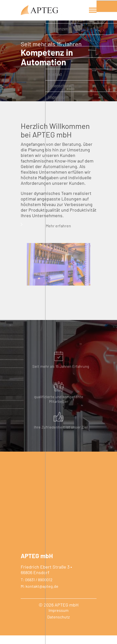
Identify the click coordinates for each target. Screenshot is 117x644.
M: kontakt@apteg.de (40, 595)
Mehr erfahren (56, 232)
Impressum (58, 619)
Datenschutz (58, 626)
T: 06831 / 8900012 (37, 588)
